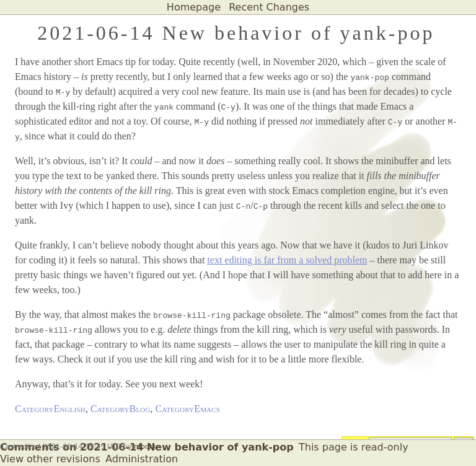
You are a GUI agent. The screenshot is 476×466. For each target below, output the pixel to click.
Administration (142, 459)
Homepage (194, 7)
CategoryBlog (121, 409)
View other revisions (50, 459)
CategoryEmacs (188, 409)
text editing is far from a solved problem (287, 260)
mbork (145, 446)
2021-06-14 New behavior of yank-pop (236, 33)
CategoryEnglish (50, 409)
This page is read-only (354, 447)
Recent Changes (269, 7)
